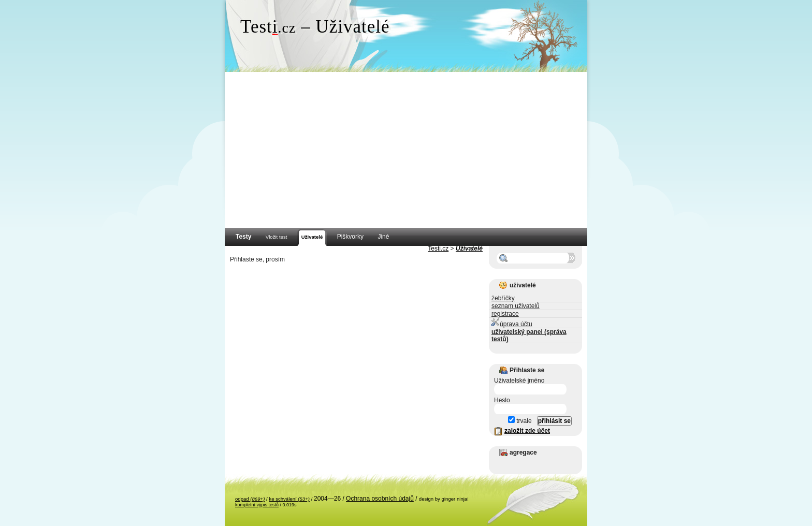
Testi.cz (438, 249)
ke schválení (289, 499)
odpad (250, 499)
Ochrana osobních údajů (380, 499)
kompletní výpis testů (257, 505)
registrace (505, 314)
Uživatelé (469, 249)
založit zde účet (527, 431)
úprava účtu (512, 323)
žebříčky (503, 298)
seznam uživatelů (516, 306)
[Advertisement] (406, 150)
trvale (520, 421)
